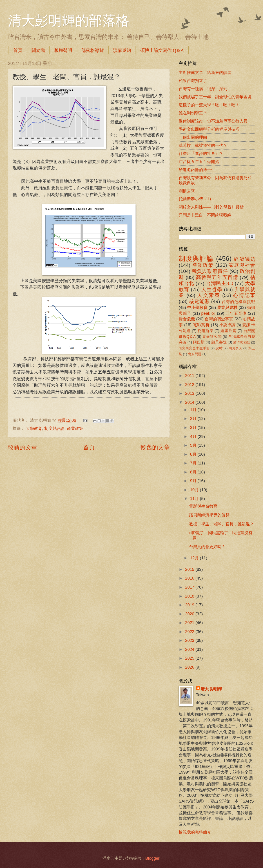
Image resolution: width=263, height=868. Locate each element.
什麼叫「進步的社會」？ (201, 153)
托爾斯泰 (206, 331)
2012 (190, 385)
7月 (194, 463)
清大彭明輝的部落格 (69, 21)
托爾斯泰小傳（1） (196, 199)
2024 (190, 649)
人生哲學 (212, 289)
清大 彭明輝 (211, 689)
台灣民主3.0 (220, 283)
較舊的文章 (155, 447)
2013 (190, 393)
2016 (190, 578)
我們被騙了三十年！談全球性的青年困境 (215, 97)
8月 (194, 472)
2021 (190, 623)
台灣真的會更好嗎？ (207, 547)
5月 (194, 445)
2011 (190, 376)
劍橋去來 (187, 191)
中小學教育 (197, 307)
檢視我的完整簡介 (195, 832)
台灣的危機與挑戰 (238, 302)
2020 (190, 614)
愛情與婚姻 (242, 342)
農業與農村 (227, 307)
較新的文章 (22, 447)
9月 (194, 481)
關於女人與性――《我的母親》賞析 (211, 207)
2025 (190, 658)
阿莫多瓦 (235, 348)
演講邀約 (122, 50)
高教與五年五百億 (217, 277)
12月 (195, 558)
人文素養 (209, 295)
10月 (195, 490)
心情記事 (244, 295)
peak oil (208, 313)
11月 (195, 499)
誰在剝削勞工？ (193, 113)
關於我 (38, 50)
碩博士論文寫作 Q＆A (162, 50)
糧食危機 (187, 319)
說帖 (219, 348)
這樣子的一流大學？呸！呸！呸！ (209, 105)
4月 (194, 436)
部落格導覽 (93, 50)
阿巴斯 (199, 342)
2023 (190, 640)
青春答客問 (212, 337)
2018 (190, 596)
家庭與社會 (242, 265)
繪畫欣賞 (228, 331)
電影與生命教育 (203, 506)
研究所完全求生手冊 (194, 348)
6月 (194, 454)
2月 (194, 418)
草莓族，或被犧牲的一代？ (203, 145)
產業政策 (75, 428)
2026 (190, 667)
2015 (190, 569)
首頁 (18, 50)
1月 (194, 410)
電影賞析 (201, 325)
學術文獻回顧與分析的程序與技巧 (209, 129)
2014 (190, 402)
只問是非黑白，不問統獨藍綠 (205, 215)
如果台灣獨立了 (193, 81)
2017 (190, 587)
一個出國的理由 (193, 137)
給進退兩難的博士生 (197, 170)
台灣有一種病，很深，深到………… (211, 89)
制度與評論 (54, 428)
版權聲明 (63, 50)
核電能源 (199, 301)
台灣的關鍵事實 (219, 319)
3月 (194, 427)
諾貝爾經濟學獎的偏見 (209, 515)
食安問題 (195, 354)
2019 (190, 605)
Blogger (152, 858)
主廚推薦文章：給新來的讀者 (205, 73)
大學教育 (34, 428)
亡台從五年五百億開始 (199, 162)
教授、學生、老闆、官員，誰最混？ (221, 524)
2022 (190, 632)
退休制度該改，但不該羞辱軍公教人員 (213, 121)
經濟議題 (244, 259)
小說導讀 (227, 325)
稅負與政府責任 (210, 271)
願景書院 (219, 342)
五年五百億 (236, 313)
